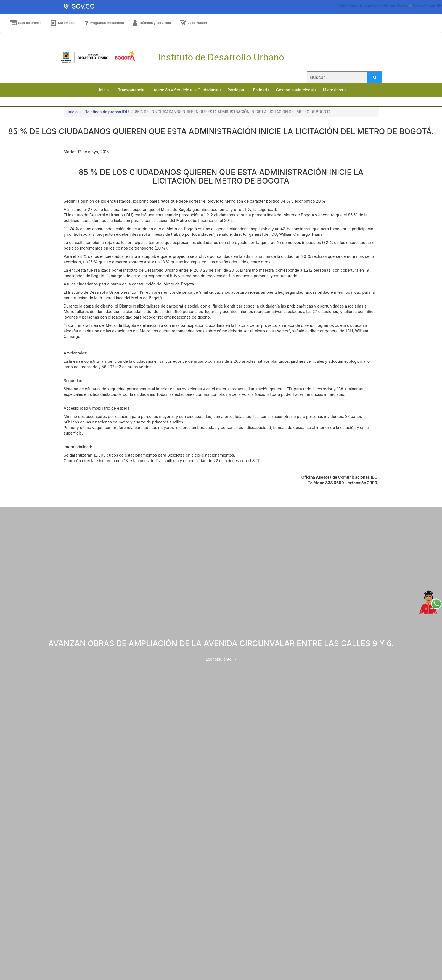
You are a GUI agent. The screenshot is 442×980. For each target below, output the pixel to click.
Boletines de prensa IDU (107, 112)
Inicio (73, 112)
